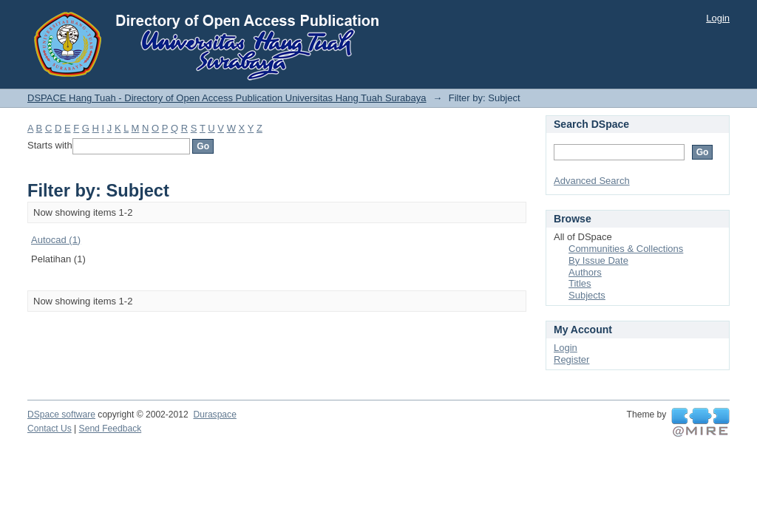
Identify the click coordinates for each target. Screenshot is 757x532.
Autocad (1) (56, 240)
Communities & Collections (626, 249)
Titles (580, 283)
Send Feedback (111, 429)
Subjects (587, 295)
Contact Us (50, 429)
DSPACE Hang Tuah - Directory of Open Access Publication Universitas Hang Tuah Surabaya (227, 98)
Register (571, 359)
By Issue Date (598, 260)
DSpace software (61, 415)
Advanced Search (592, 181)
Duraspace (214, 415)
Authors (585, 272)
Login (718, 18)
